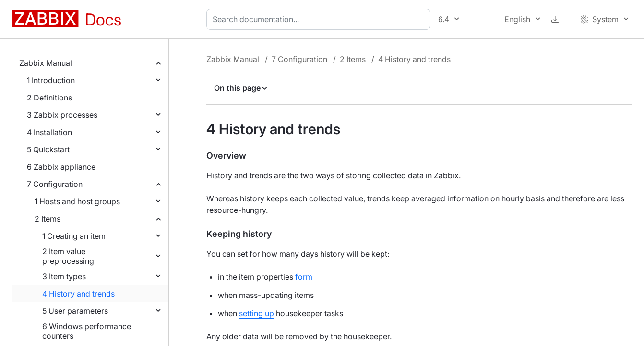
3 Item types (64, 276)
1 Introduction (51, 80)
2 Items (48, 219)
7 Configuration (55, 184)
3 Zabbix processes (62, 115)
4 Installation (49, 132)
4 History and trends (78, 294)
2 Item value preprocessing (68, 256)
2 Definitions (49, 98)
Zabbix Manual (46, 63)
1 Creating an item (74, 236)
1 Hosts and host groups (77, 201)
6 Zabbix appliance (61, 167)
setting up (256, 313)
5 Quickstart (48, 149)
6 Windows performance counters (87, 331)
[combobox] (320, 19)
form (304, 277)
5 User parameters (75, 311)
